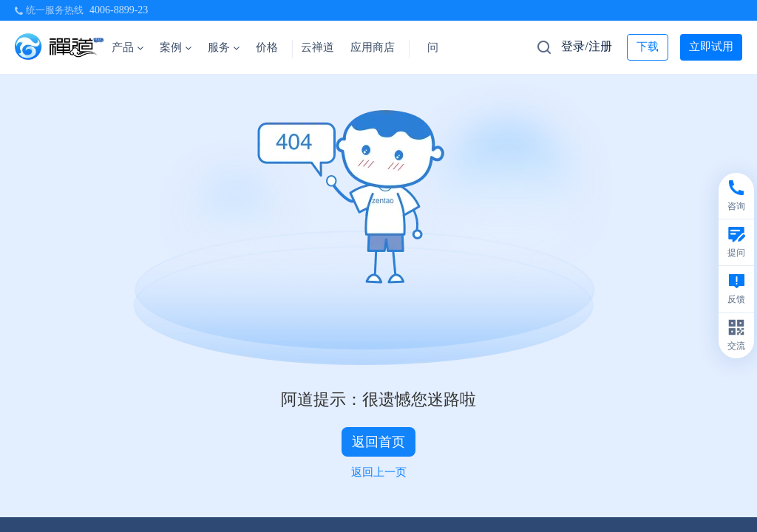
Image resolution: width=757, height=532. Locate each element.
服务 (224, 47)
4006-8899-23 (119, 10)
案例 (176, 47)
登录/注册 (586, 46)
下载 (648, 47)
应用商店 (373, 47)
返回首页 (378, 442)
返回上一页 (379, 472)
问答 (438, 47)
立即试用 (711, 47)
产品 (128, 47)
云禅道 (318, 47)
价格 (267, 47)
